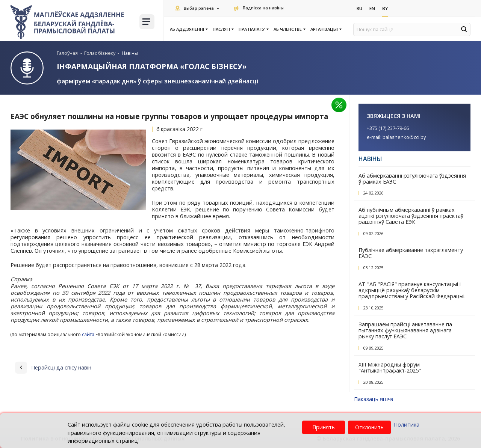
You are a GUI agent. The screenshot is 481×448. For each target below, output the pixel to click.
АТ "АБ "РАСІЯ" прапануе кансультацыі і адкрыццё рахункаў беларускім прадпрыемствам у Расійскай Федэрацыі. (412, 290)
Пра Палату (253, 29)
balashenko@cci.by (404, 137)
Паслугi (223, 29)
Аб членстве (289, 29)
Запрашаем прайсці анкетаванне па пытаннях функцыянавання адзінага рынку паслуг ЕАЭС (405, 330)
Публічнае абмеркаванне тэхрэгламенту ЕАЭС (411, 253)
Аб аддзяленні (188, 29)
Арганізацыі (326, 29)
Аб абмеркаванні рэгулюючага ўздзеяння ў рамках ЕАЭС (412, 178)
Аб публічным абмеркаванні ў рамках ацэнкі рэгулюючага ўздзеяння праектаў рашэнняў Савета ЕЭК (411, 215)
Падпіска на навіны (259, 8)
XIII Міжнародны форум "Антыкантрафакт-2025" (390, 367)
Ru (360, 9)
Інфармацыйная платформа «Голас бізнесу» (152, 66)
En (374, 9)
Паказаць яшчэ (374, 399)
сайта (88, 334)
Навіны (370, 158)
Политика (407, 425)
